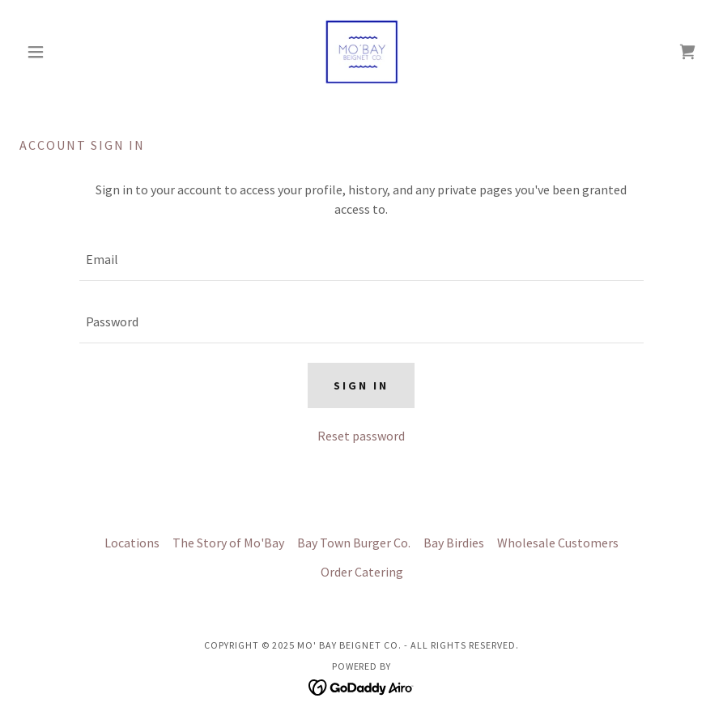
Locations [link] (132, 543)
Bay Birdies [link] (454, 543)
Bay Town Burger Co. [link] (354, 543)
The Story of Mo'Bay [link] (228, 543)
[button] (71, 52)
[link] (362, 52)
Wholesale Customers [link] (558, 543)
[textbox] (361, 260)
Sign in (361, 385)
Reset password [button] (361, 436)
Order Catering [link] (362, 572)
